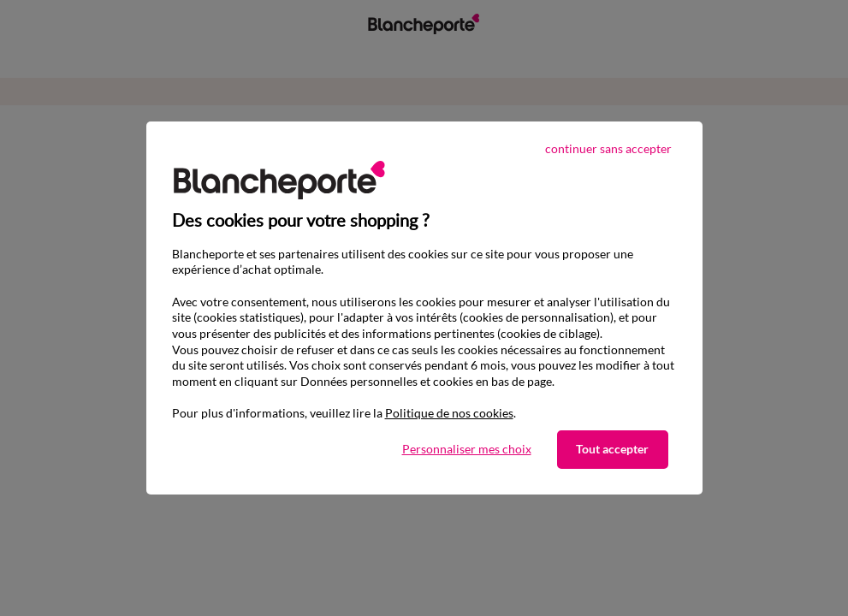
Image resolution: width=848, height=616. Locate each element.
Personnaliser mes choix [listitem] (467, 449)
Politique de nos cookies (449, 413)
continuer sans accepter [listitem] (608, 148)
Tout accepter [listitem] (612, 449)
